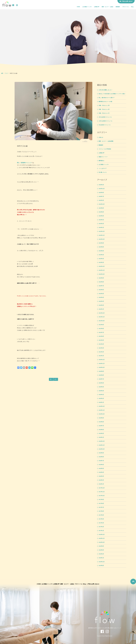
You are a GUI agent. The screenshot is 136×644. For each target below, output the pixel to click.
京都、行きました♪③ (104, 105)
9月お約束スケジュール (105, 125)
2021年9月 (101, 325)
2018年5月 (101, 469)
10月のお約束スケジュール (105, 121)
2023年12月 (102, 231)
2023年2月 (101, 262)
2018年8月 (101, 457)
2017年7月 (101, 507)
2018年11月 (102, 445)
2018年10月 (102, 449)
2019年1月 (101, 437)
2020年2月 (101, 399)
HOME (78, 7)
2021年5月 (101, 340)
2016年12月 (102, 535)
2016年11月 (102, 538)
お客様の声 (97, 7)
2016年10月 (102, 542)
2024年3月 (101, 220)
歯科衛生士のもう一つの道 (105, 102)
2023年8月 (101, 247)
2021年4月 (101, 344)
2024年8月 (101, 208)
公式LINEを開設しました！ (106, 90)
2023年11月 (102, 235)
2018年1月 (101, 484)
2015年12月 (102, 562)
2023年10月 (102, 239)
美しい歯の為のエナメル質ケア (107, 98)
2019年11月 (102, 410)
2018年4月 (101, 472)
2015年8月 (101, 566)
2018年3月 (101, 476)
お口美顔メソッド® (87, 7)
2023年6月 (101, 251)
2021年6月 (101, 336)
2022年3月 (101, 301)
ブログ (6, 73)
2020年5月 (101, 387)
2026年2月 (101, 185)
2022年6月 (101, 290)
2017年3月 (101, 523)
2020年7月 (101, 379)
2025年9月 (101, 193)
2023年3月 (101, 259)
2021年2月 (101, 352)
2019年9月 (101, 418)
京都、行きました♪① (104, 113)
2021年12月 (102, 313)
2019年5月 (101, 433)
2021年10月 (102, 321)
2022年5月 (101, 294)
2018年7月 (101, 461)
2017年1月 (101, 531)
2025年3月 (101, 200)
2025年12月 (102, 189)
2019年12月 (102, 406)
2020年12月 (102, 360)
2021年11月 (102, 317)
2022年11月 (102, 270)
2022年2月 (101, 305)
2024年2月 (101, 224)
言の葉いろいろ (103, 172)
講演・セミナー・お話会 (107, 7)
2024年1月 (101, 228)
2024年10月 (102, 204)
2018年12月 (102, 441)
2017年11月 (102, 492)
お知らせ (101, 137)
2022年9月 (101, 278)
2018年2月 (101, 480)
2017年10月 (102, 496)
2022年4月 (101, 297)
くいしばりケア (103, 168)
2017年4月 (101, 519)
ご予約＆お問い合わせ (93, 584)
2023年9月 (101, 243)
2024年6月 (101, 212)
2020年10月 (102, 367)
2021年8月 (101, 329)
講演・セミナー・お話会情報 (106, 141)
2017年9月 (101, 500)
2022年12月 (102, 266)
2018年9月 (101, 453)
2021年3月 (101, 348)
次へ (56, 379)
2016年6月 (101, 550)
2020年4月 (101, 391)
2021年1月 (101, 356)
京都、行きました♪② (104, 109)
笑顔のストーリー (103, 157)
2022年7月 (101, 286)
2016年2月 (101, 554)
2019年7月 (101, 426)
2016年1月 (101, 558)
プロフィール (125, 7)
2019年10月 (102, 414)
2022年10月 (102, 274)
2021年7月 (101, 332)
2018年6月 (101, 465)
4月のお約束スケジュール (105, 117)
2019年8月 (101, 422)
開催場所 (118, 7)
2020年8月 (101, 375)
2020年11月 (102, 364)
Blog (132, 7)
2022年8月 (101, 282)
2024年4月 (101, 216)
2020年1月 (101, 402)
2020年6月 (101, 383)
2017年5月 (101, 515)
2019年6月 (101, 430)
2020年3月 (101, 395)
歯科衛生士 (101, 161)
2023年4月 (101, 255)
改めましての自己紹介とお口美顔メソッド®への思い (112, 94)
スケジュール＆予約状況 (105, 149)
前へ (51, 379)
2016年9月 (101, 546)
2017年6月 (101, 511)
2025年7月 (101, 196)
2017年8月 (101, 503)
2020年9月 (101, 371)
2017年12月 (102, 488)
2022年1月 (101, 309)
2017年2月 (101, 527)
